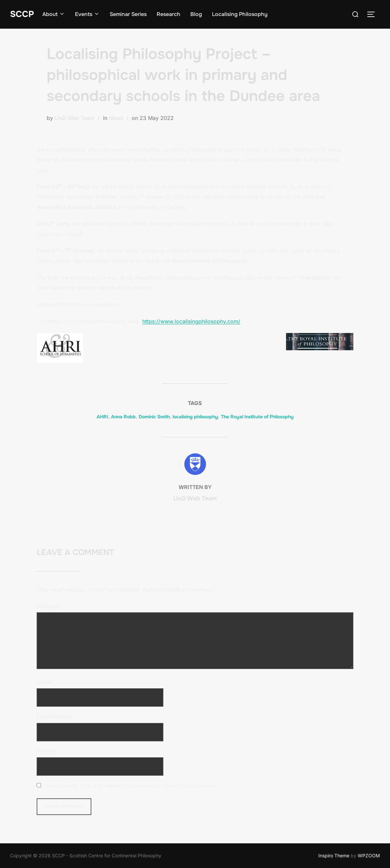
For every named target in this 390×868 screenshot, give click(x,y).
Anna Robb (123, 417)
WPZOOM (369, 855)
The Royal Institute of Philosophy (257, 417)
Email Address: (55, 716)
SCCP (22, 14)
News (116, 118)
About (54, 14)
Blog (196, 14)
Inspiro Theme (334, 855)
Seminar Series (128, 14)
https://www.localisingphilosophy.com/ (191, 321)
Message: (49, 606)
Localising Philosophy (240, 14)
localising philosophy (195, 417)
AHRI (102, 417)
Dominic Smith (154, 417)
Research (168, 14)
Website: (47, 751)
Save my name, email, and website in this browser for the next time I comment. (130, 785)
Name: (45, 682)
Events (87, 14)
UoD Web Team (74, 118)
